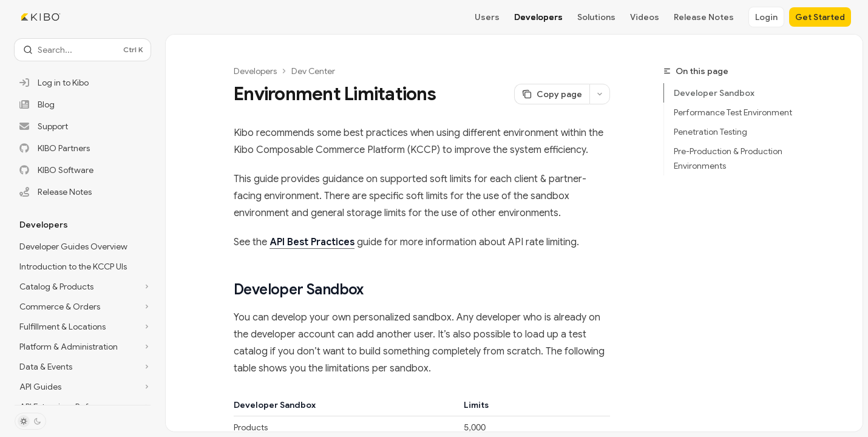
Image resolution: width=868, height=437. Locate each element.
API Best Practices (312, 242)
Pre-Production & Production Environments (728, 158)
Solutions (596, 17)
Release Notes (704, 17)
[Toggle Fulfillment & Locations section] (83, 327)
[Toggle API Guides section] (83, 387)
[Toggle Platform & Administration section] (83, 347)
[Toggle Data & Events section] (83, 367)
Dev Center (313, 71)
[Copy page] (552, 94)
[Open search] (83, 50)
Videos (645, 17)
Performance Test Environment (733, 112)
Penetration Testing (710, 132)
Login (766, 17)
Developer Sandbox (714, 93)
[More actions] (600, 94)
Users (487, 17)
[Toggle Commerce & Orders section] (83, 307)
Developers (538, 17)
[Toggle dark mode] (30, 421)
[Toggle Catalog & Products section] (83, 286)
